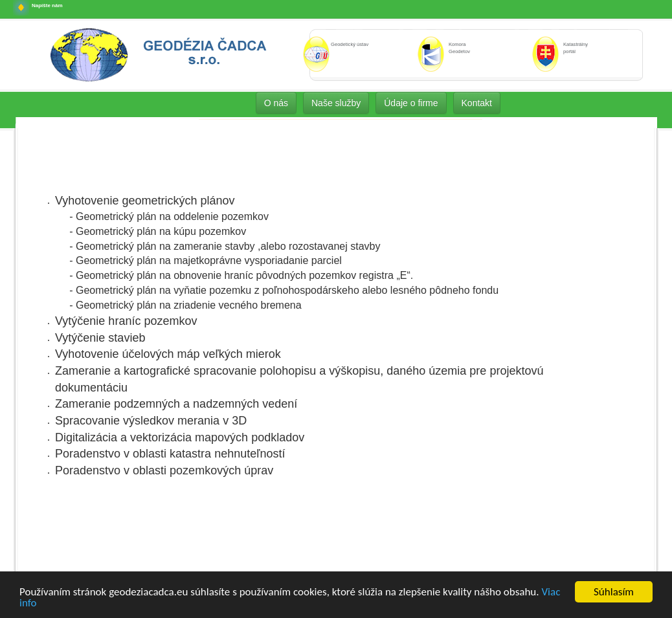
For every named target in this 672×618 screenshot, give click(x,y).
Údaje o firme (411, 103)
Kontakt (477, 103)
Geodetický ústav (350, 44)
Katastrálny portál (576, 48)
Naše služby (336, 103)
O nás (276, 103)
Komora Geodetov (459, 48)
